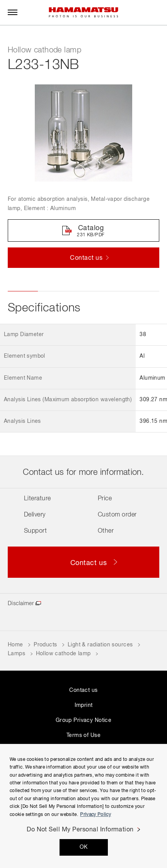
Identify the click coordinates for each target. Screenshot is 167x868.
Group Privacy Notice (83, 720)
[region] (83, 806)
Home (15, 645)
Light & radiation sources (100, 645)
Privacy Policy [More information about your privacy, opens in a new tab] (95, 815)
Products (45, 645)
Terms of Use (83, 735)
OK (84, 847)
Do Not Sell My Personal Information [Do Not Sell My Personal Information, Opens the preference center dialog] (80, 830)
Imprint (84, 705)
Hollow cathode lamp (63, 654)
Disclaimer (21, 604)
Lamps (16, 654)
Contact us (83, 690)
